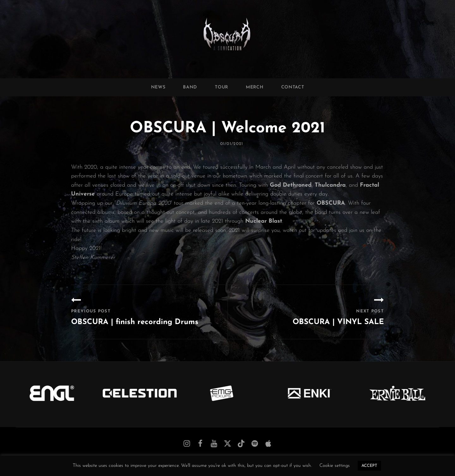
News (158, 87)
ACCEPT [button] (369, 466)
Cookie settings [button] (335, 466)
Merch (255, 87)
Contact (293, 87)
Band (190, 87)
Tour (221, 87)
